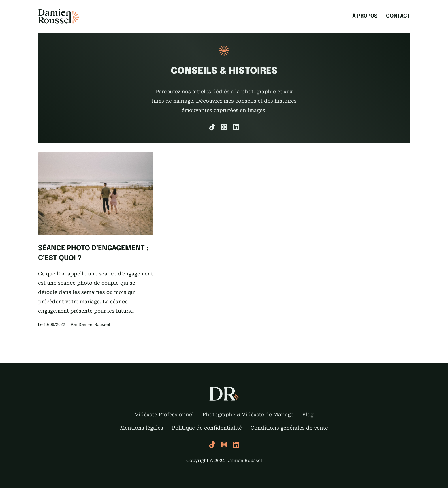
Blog (308, 414)
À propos (365, 16)
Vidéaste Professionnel (164, 414)
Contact (398, 16)
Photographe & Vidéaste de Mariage (248, 414)
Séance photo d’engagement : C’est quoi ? (93, 253)
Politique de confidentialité (207, 428)
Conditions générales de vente (289, 428)
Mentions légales (142, 428)
